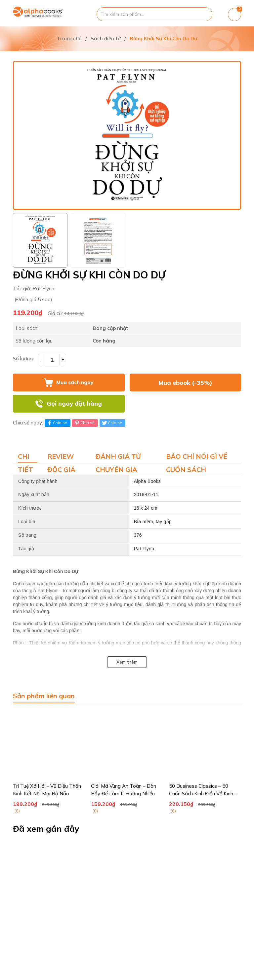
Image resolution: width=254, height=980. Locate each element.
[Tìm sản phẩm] (154, 14)
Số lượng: (23, 359)
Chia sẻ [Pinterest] (84, 423)
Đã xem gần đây (46, 829)
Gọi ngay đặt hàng (74, 403)
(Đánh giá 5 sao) (33, 299)
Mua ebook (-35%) (185, 383)
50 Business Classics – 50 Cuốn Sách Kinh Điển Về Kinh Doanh (201, 793)
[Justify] (204, 14)
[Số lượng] (52, 360)
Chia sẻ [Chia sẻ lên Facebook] (57, 423)
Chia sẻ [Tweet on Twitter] (112, 423)
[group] (127, 135)
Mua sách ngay (75, 382)
